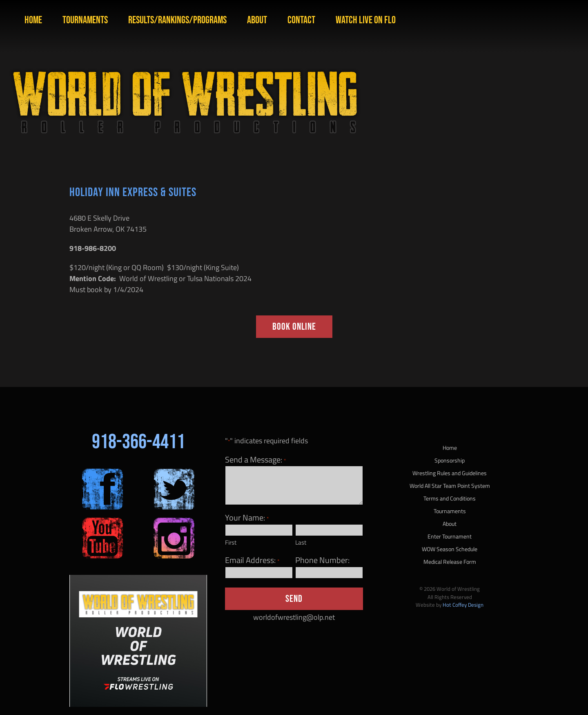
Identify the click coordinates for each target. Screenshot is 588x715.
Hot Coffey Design (463, 605)
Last (301, 542)
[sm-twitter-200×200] (174, 472)
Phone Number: (322, 560)
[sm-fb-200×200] (102, 472)
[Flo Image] (138, 578)
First (231, 542)
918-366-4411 (138, 442)
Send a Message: (255, 460)
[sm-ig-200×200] (174, 521)
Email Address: (252, 560)
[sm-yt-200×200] (102, 521)
